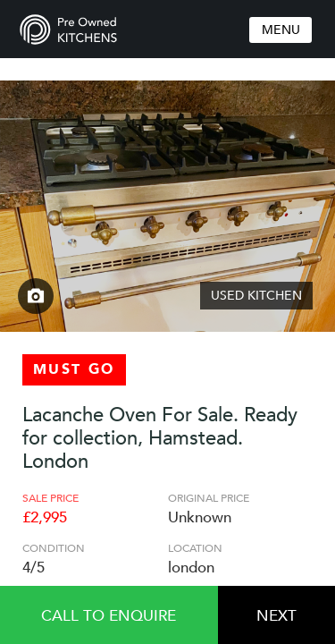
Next (276, 616)
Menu (281, 30)
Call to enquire (109, 616)
